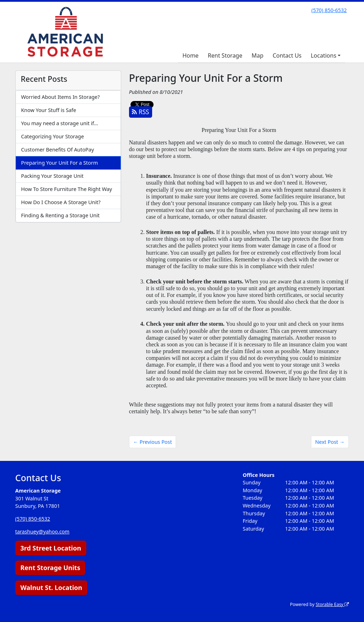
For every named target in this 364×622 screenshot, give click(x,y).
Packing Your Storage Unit (52, 176)
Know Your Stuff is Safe (49, 110)
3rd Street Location (51, 548)
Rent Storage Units (50, 568)
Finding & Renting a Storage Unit (60, 215)
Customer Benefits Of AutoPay (57, 150)
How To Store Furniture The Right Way (66, 189)
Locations (323, 55)
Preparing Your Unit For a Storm (59, 163)
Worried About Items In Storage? (60, 97)
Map (258, 55)
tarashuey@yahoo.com (43, 531)
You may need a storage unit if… (59, 123)
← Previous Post (153, 442)
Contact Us (287, 55)
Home (191, 55)
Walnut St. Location (51, 588)
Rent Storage (225, 55)
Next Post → (330, 442)
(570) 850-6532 (329, 10)
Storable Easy (332, 604)
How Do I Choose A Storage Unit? (61, 202)
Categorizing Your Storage (52, 136)
